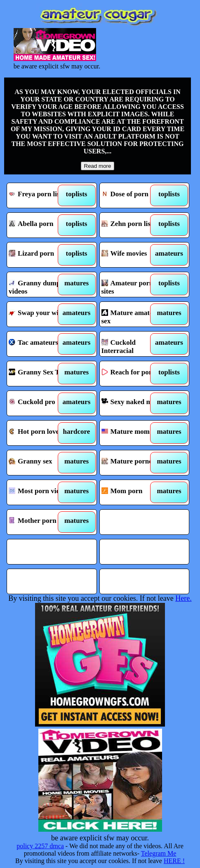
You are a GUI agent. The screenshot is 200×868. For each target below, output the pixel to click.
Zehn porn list (134, 225)
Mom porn (134, 492)
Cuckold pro (41, 403)
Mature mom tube (134, 433)
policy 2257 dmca (40, 846)
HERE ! (174, 861)
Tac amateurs (41, 344)
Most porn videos (41, 492)
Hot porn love (41, 433)
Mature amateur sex (134, 314)
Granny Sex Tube (41, 374)
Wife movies (134, 255)
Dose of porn (134, 195)
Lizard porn (41, 255)
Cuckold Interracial (134, 344)
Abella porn (41, 225)
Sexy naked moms (134, 403)
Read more (98, 166)
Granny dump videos (41, 285)
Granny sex (41, 463)
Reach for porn (134, 374)
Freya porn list (41, 195)
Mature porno (134, 463)
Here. (183, 598)
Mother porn (41, 522)
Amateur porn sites (134, 285)
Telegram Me (159, 853)
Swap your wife (41, 314)
